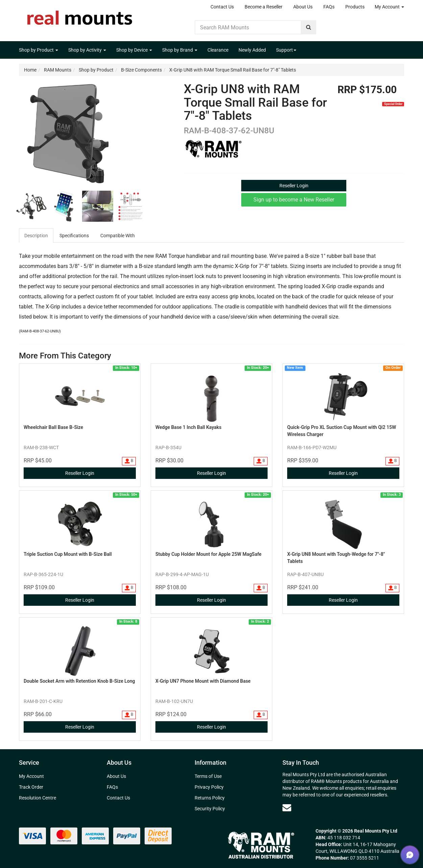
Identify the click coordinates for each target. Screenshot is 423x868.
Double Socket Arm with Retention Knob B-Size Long (79, 681)
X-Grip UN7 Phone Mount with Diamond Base (203, 681)
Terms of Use (208, 776)
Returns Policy (210, 798)
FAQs (329, 7)
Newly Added (252, 50)
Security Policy (210, 809)
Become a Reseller (264, 7)
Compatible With (118, 236)
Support (286, 50)
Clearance (218, 50)
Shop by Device (134, 50)
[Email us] (287, 808)
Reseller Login (294, 186)
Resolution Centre (38, 798)
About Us (303, 7)
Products (355, 7)
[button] (410, 855)
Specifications (74, 236)
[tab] (36, 236)
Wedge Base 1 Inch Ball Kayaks (188, 427)
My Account (389, 7)
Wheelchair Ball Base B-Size (53, 427)
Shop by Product (39, 50)
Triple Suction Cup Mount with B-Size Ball (68, 554)
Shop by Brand (180, 50)
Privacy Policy (209, 787)
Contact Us (222, 7)
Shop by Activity (87, 50)
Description (36, 236)
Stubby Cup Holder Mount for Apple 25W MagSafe (208, 554)
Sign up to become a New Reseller (294, 200)
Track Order (31, 787)
